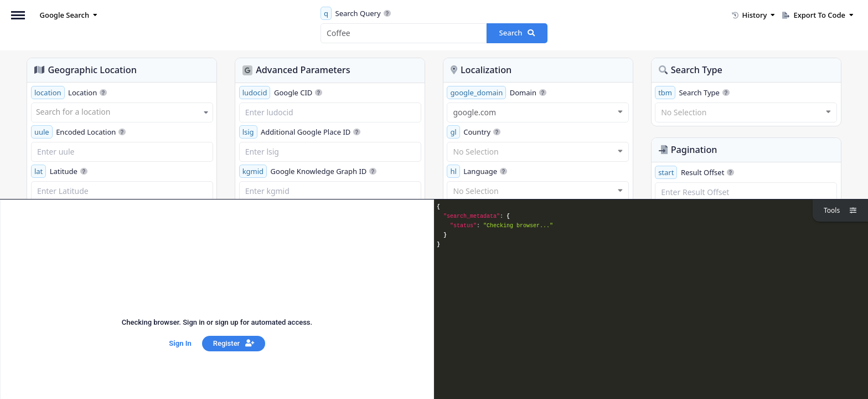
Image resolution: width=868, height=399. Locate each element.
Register (234, 343)
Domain (497, 93)
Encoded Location (79, 132)
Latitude (59, 171)
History (753, 15)
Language (477, 171)
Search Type (692, 93)
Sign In (180, 343)
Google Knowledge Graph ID (308, 171)
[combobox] (122, 112)
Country (474, 132)
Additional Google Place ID (300, 132)
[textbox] (122, 112)
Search (517, 33)
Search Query (356, 13)
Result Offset (694, 172)
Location (69, 93)
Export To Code (818, 15)
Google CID (281, 93)
